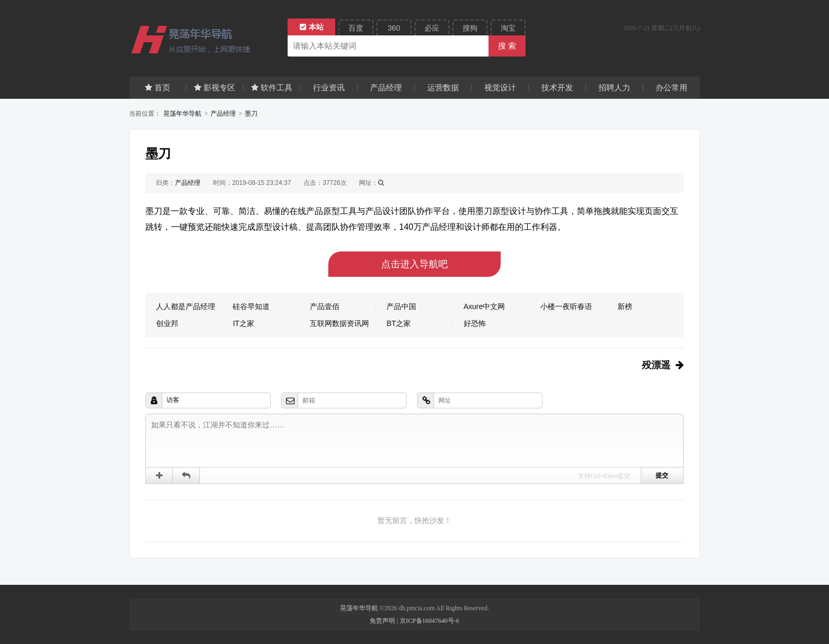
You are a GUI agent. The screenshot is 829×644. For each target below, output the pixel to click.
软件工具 (272, 87)
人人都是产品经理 (186, 306)
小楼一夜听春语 (566, 306)
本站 (312, 27)
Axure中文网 (485, 306)
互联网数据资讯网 (339, 323)
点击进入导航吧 (414, 264)
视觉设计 (500, 87)
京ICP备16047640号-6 (430, 621)
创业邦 (167, 323)
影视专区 (215, 87)
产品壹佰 (325, 306)
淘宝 (508, 28)
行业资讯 (329, 87)
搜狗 (470, 28)
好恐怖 (475, 323)
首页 (158, 87)
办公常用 (671, 87)
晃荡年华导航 (182, 114)
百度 (356, 28)
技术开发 (557, 87)
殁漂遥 (656, 365)
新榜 (625, 306)
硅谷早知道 (251, 306)
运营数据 (443, 87)
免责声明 (382, 621)
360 (394, 28)
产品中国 (401, 306)
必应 (432, 28)
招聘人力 (614, 87)
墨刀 (251, 114)
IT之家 (243, 323)
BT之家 (399, 323)
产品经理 (386, 87)
